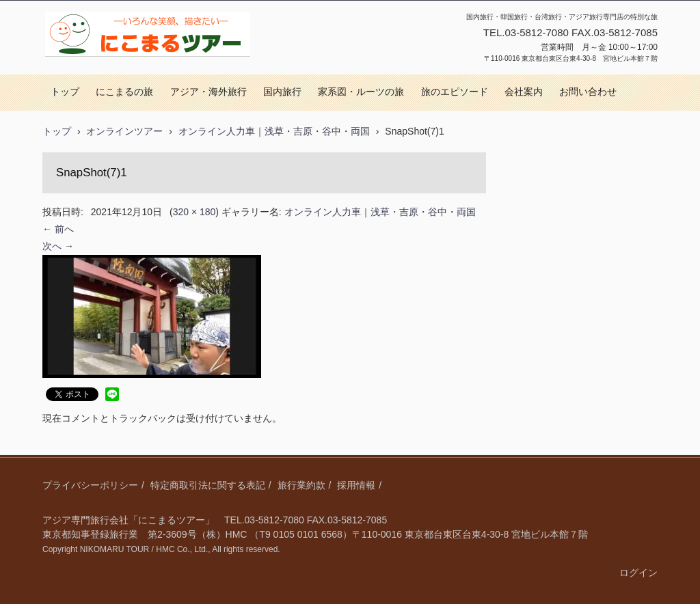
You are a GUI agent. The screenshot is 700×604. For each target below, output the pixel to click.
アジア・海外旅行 (208, 92)
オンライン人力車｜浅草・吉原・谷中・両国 (380, 212)
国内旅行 (282, 92)
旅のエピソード (455, 92)
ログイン (638, 573)
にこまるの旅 (124, 92)
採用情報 (356, 485)
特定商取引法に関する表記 (208, 485)
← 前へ (58, 229)
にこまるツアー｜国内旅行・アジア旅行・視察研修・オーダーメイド (146, 71)
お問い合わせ (588, 92)
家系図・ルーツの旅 (361, 92)
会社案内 (524, 92)
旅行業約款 (301, 485)
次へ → (58, 246)
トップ (65, 92)
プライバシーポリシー (90, 485)
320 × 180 (194, 212)
